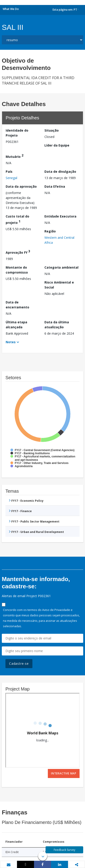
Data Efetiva (55, 186)
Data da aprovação (21, 186)
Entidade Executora (60, 216)
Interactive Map (64, 773)
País (9, 171)
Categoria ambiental (61, 267)
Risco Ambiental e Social (59, 285)
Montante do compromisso (17, 270)
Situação (52, 130)
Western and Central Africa (59, 240)
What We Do (11, 9)
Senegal (11, 178)
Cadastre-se (19, 663)
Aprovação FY (18, 252)
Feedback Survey (64, 850)
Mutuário (15, 156)
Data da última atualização (57, 325)
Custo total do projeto (17, 219)
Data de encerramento (17, 305)
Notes (11, 342)
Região (50, 231)
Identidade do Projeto (17, 133)
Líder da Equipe (57, 145)
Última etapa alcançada (16, 325)
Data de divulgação (60, 171)
